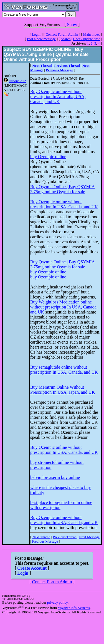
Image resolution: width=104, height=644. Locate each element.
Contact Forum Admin (62, 34)
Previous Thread (65, 537)
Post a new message (41, 39)
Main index (92, 34)
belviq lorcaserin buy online (55, 477)
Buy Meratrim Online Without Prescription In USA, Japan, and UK (63, 390)
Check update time (87, 39)
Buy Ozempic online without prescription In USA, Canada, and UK (64, 204)
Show (72, 25)
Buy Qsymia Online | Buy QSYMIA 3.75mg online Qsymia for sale (63, 189)
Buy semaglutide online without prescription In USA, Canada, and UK (64, 370)
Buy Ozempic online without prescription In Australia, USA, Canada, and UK (58, 96)
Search (66, 39)
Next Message (89, 537)
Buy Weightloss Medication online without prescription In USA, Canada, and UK (64, 307)
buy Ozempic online (48, 157)
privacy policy (57, 602)
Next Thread (41, 537)
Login (36, 34)
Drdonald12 (17, 81)
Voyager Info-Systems (74, 608)
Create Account (32, 568)
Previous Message (45, 541)
